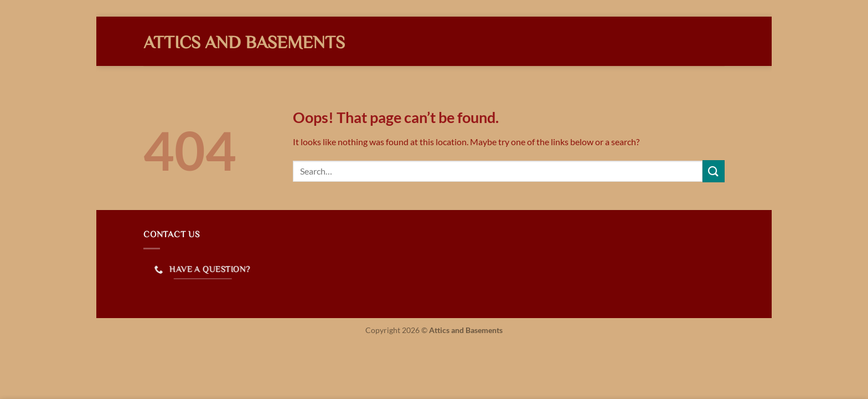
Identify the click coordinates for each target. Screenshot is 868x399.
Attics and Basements (244, 42)
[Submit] (714, 171)
